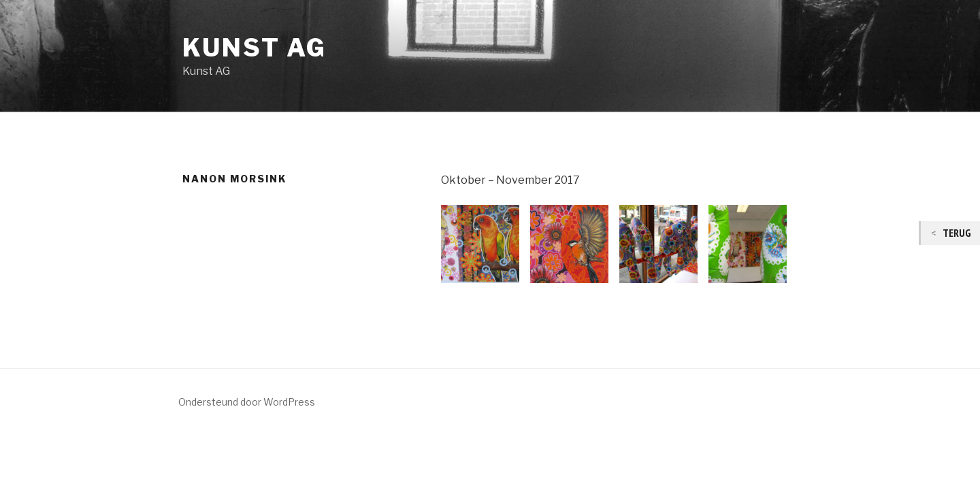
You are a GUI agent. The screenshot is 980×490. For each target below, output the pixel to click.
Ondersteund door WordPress (247, 402)
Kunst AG (255, 48)
